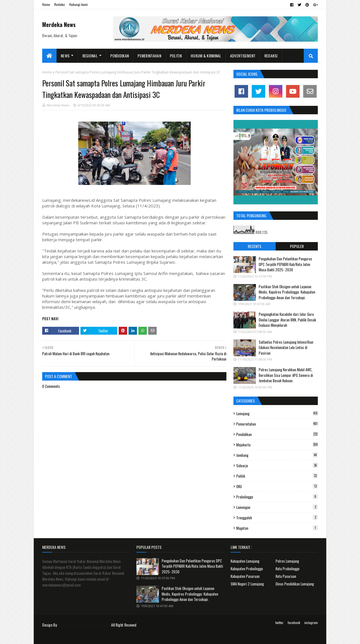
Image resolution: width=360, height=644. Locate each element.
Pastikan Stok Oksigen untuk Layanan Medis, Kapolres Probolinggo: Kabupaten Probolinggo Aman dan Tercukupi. (287, 292)
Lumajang (277, 413)
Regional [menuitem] (90, 56)
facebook (294, 622)
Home (46, 4)
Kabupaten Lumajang (245, 561)
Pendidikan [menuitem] (120, 56)
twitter (279, 622)
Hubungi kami (78, 4)
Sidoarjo (277, 466)
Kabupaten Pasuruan (245, 576)
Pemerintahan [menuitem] (149, 56)
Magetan (277, 528)
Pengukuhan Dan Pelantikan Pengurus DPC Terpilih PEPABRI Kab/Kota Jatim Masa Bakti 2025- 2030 (285, 264)
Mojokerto (277, 445)
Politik (277, 476)
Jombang (277, 455)
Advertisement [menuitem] (243, 56)
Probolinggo (277, 497)
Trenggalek (277, 518)
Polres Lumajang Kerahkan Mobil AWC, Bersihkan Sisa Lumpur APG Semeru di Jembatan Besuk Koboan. (286, 375)
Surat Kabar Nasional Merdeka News (84, 625)
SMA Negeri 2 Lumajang (247, 584)
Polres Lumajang (287, 561)
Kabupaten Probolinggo (247, 569)
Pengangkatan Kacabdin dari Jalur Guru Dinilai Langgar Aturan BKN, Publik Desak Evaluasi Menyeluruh (287, 320)
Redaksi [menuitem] (271, 56)
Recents (255, 246)
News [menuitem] (65, 56)
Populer (297, 246)
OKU (277, 486)
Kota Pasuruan (286, 576)
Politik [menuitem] (176, 56)
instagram (311, 622)
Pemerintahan (277, 424)
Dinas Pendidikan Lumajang (295, 584)
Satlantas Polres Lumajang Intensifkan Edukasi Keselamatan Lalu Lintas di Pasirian (286, 347)
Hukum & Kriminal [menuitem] (206, 56)
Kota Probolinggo (288, 569)
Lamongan (277, 507)
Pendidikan (277, 434)
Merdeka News (59, 24)
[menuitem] (49, 56)
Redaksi (60, 4)
